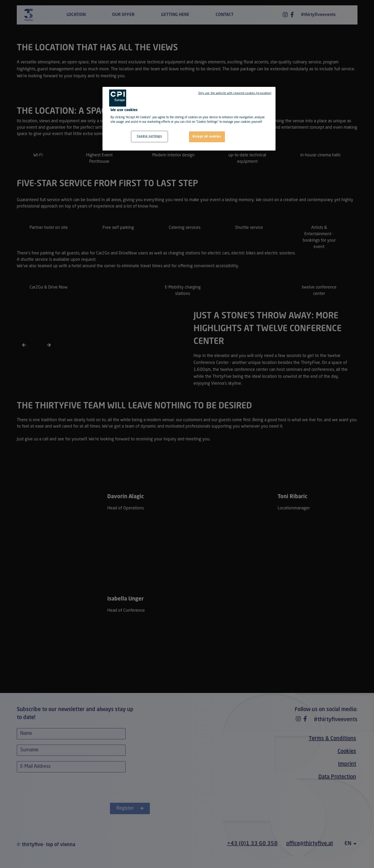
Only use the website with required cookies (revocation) (235, 93)
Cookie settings (149, 136)
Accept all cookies (207, 137)
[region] (189, 119)
